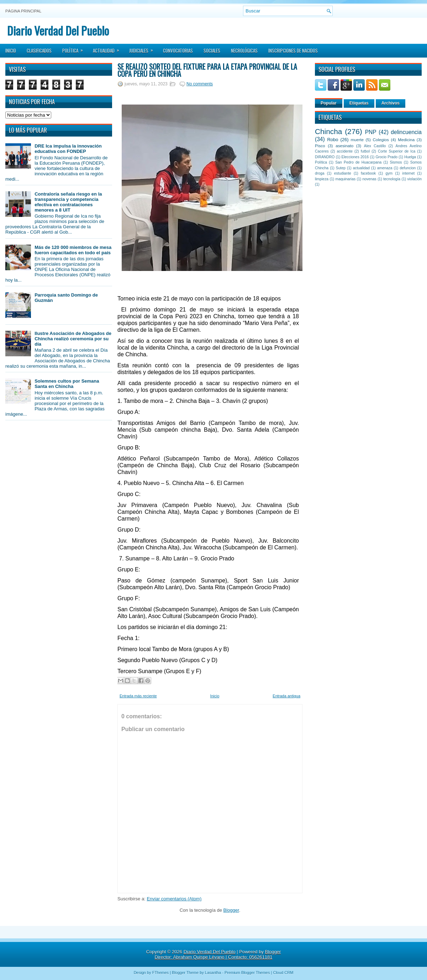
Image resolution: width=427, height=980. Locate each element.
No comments (200, 84)
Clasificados (39, 50)
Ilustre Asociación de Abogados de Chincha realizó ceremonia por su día (73, 339)
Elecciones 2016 (355, 157)
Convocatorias (178, 50)
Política (75, 48)
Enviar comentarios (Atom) (174, 899)
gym (389, 173)
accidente (345, 151)
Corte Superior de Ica (397, 151)
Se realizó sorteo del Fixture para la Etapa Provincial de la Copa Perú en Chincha (207, 70)
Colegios (381, 140)
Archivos (391, 103)
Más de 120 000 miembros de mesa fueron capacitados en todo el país (73, 250)
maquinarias (346, 179)
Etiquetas (359, 103)
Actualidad (108, 48)
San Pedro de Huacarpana (358, 162)
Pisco (320, 146)
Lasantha (213, 973)
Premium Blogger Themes (247, 973)
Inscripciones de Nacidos (293, 50)
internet (408, 173)
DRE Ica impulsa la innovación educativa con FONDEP (68, 149)
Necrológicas (244, 50)
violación (415, 179)
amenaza (385, 168)
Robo (333, 140)
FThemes (160, 973)
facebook (368, 173)
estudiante (343, 173)
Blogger (231, 910)
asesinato (344, 146)
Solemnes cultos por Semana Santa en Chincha (67, 384)
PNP (371, 132)
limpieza (322, 179)
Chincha (328, 131)
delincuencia (406, 132)
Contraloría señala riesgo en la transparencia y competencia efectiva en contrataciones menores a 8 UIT (68, 202)
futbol (365, 151)
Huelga (410, 157)
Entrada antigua (286, 696)
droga (320, 173)
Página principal (23, 11)
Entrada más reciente (138, 696)
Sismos (396, 162)
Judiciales (143, 48)
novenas (370, 179)
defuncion (408, 168)
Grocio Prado (386, 157)
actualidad (361, 168)
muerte (357, 140)
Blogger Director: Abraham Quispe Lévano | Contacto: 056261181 (218, 954)
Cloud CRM (283, 973)
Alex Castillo (375, 146)
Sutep (341, 168)
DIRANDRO (325, 157)
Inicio (11, 50)
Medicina (406, 140)
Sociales (212, 50)
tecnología (392, 179)
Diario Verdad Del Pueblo (58, 30)
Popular (329, 103)
